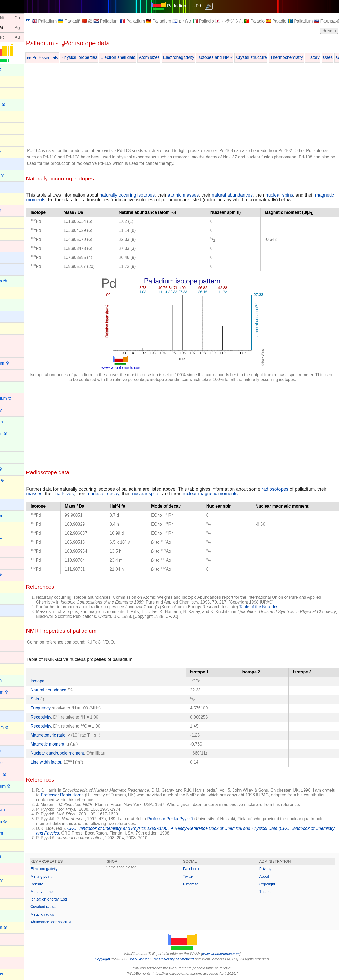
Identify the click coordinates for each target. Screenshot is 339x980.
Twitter (200, 876)
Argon (9, 128)
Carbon (11, 292)
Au (41, 37)
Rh (10, 28)
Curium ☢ (13, 387)
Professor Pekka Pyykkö (193, 819)
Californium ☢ (17, 281)
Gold (8, 551)
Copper (11, 375)
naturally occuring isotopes (150, 195)
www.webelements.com (233, 954)
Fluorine (11, 492)
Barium (10, 163)
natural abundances (255, 195)
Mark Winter (151, 959)
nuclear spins (303, 195)
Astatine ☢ (14, 152)
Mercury (11, 798)
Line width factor (69, 762)
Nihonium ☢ (15, 880)
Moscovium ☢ (17, 821)
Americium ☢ (16, 105)
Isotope (61, 681)
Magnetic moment (71, 744)
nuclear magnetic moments (243, 494)
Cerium (11, 304)
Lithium (11, 715)
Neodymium (15, 833)
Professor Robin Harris (108, 795)
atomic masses (206, 195)
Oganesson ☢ (17, 927)
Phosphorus (15, 974)
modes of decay (137, 494)
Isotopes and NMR (238, 57)
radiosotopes (298, 489)
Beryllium (12, 187)
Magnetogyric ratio (71, 735)
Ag (41, 28)
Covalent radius (67, 907)
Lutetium (12, 739)
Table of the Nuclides (282, 607)
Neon (9, 845)
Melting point (64, 876)
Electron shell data (141, 57)
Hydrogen (13, 610)
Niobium (12, 892)
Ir (10, 37)
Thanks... (273, 892)
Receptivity (64, 717)
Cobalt (10, 351)
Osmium (12, 939)
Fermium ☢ (15, 469)
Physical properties (103, 57)
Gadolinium (14, 516)
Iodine (10, 633)
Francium (13, 504)
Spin (58, 699)
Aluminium (14, 81)
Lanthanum (14, 680)
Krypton (11, 669)
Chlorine (12, 328)
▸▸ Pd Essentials (66, 58)
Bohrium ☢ (14, 210)
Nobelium (13, 915)
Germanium (15, 539)
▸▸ (52, 19)
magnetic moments (69, 200)
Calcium (11, 269)
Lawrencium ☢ (18, 692)
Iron (7, 657)
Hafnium (12, 563)
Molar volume (65, 892)
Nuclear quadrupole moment (81, 753)
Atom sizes (172, 57)
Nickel (10, 868)
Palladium (13, 962)
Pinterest (202, 884)
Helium (10, 586)
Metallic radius (66, 914)
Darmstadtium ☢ (19, 398)
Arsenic (11, 139)
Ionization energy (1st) (72, 899)
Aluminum (13, 93)
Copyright (273, 884)
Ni (25, 18)
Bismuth (11, 198)
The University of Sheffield (185, 959)
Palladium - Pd (196, 6)
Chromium (14, 340)
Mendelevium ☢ (19, 786)
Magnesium (15, 751)
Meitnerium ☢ (17, 775)
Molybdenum (16, 810)
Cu (41, 18)
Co (10, 18)
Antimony (13, 116)
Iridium (10, 645)
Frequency (64, 708)
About (270, 876)
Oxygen (11, 950)
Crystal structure (275, 57)
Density (60, 884)
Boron (9, 222)
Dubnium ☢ (15, 410)
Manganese (15, 763)
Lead (8, 704)
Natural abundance (72, 690)
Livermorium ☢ (18, 727)
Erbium (10, 445)
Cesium (11, 316)
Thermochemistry (310, 57)
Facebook (203, 869)
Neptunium (14, 856)
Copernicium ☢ (18, 363)
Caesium (12, 257)
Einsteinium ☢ (17, 434)
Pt (25, 37)
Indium (10, 621)
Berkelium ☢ (16, 175)
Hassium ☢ (14, 575)
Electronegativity (202, 57)
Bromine (12, 234)
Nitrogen (12, 904)
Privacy (271, 869)
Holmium (12, 598)
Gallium (11, 527)
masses (68, 494)
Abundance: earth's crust (74, 922)
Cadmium (13, 245)
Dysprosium (15, 422)
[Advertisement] (194, 106)
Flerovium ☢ (15, 481)
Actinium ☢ (14, 69)
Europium (13, 457)
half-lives (98, 494)
